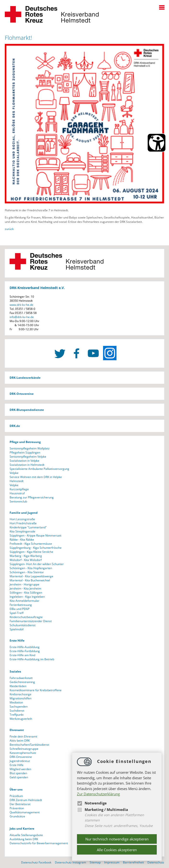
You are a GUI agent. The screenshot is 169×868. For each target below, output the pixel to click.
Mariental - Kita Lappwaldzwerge (31, 576)
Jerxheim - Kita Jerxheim (25, 588)
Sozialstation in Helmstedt (27, 465)
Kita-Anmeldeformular (24, 601)
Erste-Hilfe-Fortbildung (25, 651)
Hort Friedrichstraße (23, 523)
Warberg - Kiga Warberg (26, 556)
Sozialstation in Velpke (24, 461)
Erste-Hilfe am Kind (22, 655)
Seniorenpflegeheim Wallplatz (30, 448)
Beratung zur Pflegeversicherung (32, 497)
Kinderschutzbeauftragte (26, 617)
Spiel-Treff (17, 613)
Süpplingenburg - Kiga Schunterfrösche (36, 548)
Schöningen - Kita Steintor (27, 572)
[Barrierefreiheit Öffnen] (157, 143)
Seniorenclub (18, 501)
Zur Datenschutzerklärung (98, 794)
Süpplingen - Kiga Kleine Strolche (31, 552)
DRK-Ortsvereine (22, 394)
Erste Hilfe (17, 641)
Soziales (15, 671)
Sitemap (95, 862)
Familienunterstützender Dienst (31, 621)
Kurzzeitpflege (19, 489)
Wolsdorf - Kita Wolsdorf (26, 560)
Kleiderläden (18, 686)
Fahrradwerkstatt (21, 678)
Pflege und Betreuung (25, 442)
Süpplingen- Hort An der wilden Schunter (37, 564)
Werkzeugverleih (21, 719)
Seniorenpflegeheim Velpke (28, 457)
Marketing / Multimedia (102, 809)
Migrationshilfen (20, 698)
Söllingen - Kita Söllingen (26, 593)
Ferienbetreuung (21, 605)
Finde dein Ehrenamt (23, 736)
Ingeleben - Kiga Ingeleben (27, 597)
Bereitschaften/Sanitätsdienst (29, 745)
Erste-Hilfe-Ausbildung (25, 647)
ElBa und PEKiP (20, 609)
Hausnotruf (17, 493)
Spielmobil (17, 629)
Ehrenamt (17, 730)
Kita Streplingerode (22, 531)
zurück (9, 229)
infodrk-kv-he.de (22, 317)
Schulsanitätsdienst (23, 625)
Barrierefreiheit (133, 862)
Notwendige (92, 803)
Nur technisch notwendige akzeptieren (117, 839)
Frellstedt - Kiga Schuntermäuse (31, 544)
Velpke (14, 473)
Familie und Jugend (24, 513)
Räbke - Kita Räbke (22, 540)
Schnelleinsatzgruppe (24, 749)
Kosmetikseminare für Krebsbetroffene (36, 690)
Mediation (16, 702)
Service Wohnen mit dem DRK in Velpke (36, 477)
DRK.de (15, 426)
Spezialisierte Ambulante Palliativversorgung (39, 469)
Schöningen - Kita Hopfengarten (31, 568)
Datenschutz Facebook (36, 862)
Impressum (112, 862)
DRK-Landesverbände (25, 378)
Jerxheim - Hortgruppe (24, 584)
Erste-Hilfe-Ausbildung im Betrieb (32, 659)
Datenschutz (156, 862)
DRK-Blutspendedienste (27, 410)
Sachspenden (19, 706)
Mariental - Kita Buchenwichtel (30, 580)
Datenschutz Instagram (70, 862)
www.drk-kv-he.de (21, 305)
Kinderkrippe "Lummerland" (28, 527)
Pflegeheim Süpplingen (25, 452)
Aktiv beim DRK (20, 741)
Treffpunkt (17, 715)
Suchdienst (17, 711)
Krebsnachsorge (20, 694)
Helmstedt (17, 481)
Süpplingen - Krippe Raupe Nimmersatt (35, 535)
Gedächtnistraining (22, 682)
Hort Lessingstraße (22, 519)
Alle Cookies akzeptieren (117, 850)
